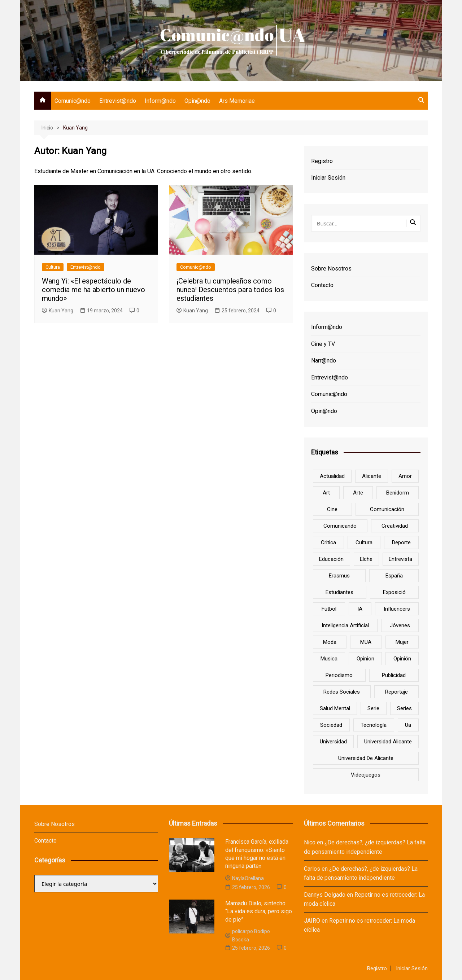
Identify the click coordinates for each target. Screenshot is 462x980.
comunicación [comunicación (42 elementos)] (387, 509)
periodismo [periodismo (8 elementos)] (339, 675)
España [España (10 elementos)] (394, 576)
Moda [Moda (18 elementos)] (330, 642)
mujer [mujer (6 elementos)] (402, 642)
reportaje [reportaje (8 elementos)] (396, 692)
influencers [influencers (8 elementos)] (397, 609)
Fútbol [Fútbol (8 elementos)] (329, 609)
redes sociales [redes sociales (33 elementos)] (342, 692)
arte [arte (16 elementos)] (358, 493)
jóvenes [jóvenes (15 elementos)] (400, 625)
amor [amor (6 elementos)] (405, 476)
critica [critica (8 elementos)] (328, 542)
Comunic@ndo (73, 101)
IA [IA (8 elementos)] (360, 609)
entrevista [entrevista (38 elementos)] (400, 559)
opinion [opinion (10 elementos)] (365, 659)
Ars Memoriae (237, 101)
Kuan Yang (58, 311)
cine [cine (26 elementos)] (332, 509)
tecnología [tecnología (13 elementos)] (374, 725)
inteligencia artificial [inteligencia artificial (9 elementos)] (345, 625)
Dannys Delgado (325, 895)
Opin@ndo (197, 101)
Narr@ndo (324, 361)
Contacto (322, 285)
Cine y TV (323, 344)
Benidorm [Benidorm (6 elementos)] (398, 493)
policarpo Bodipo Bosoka (248, 935)
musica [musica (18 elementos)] (329, 659)
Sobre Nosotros (331, 269)
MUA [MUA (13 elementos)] (366, 642)
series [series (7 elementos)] (404, 708)
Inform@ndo (160, 101)
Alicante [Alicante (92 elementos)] (372, 476)
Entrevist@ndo (118, 101)
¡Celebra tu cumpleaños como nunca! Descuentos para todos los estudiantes (230, 290)
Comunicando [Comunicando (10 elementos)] (340, 526)
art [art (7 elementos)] (326, 493)
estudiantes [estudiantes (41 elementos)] (339, 592)
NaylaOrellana (245, 878)
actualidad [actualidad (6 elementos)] (332, 476)
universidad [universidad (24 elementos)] (333, 742)
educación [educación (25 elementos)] (331, 559)
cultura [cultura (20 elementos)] (364, 542)
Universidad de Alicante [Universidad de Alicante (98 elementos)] (366, 758)
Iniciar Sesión (328, 178)
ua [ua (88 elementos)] (408, 725)
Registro (322, 161)
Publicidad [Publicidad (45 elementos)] (394, 675)
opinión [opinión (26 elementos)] (402, 659)
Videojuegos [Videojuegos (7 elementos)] (366, 775)
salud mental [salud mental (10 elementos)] (335, 708)
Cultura (53, 267)
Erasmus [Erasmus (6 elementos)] (339, 576)
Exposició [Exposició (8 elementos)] (394, 592)
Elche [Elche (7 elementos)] (366, 559)
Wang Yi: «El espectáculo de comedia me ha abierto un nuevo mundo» (93, 290)
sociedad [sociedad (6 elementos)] (331, 725)
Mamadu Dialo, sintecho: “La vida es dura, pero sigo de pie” (259, 911)
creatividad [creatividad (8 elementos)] (395, 526)
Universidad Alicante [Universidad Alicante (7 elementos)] (388, 742)
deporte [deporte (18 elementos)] (401, 542)
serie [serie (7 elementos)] (373, 708)
